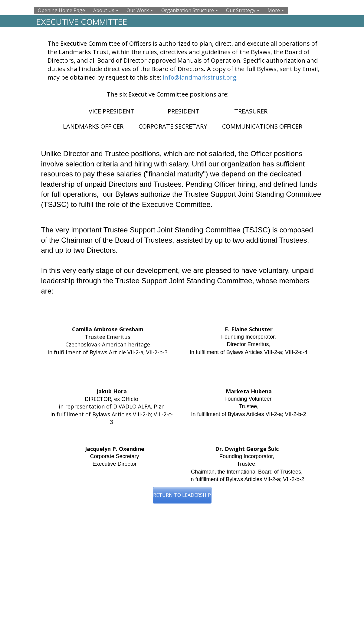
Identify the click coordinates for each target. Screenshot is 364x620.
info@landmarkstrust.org (200, 77)
